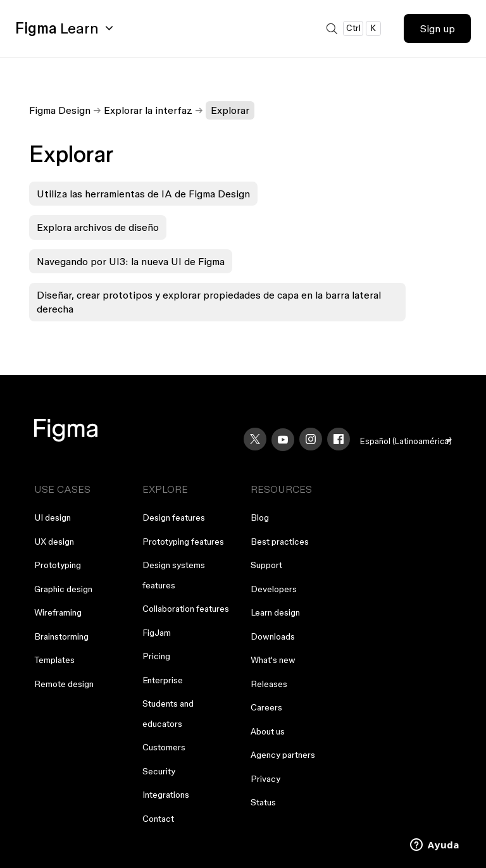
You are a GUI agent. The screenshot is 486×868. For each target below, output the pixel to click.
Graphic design (63, 589)
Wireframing (58, 612)
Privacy (265, 779)
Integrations (166, 795)
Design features (174, 518)
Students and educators (168, 714)
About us (268, 731)
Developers (274, 589)
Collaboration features (186, 609)
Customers (164, 747)
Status (263, 802)
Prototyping (58, 565)
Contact (158, 819)
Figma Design (60, 110)
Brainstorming (61, 636)
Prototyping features (183, 542)
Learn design (275, 612)
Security (159, 771)
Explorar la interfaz (148, 110)
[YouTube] (283, 440)
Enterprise (163, 680)
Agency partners (283, 755)
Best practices (280, 542)
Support (266, 565)
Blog (260, 518)
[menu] (406, 441)
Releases (269, 684)
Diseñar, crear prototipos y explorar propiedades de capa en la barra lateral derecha (209, 302)
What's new (273, 660)
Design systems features (174, 575)
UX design (54, 542)
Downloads (273, 636)
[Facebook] (339, 439)
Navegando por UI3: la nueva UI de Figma (131, 261)
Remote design (64, 684)
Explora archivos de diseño (98, 227)
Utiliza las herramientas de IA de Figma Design (143, 194)
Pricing (156, 656)
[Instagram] (311, 439)
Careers (266, 707)
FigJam (157, 633)
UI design (53, 518)
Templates (54, 660)
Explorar (230, 110)
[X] (255, 439)
